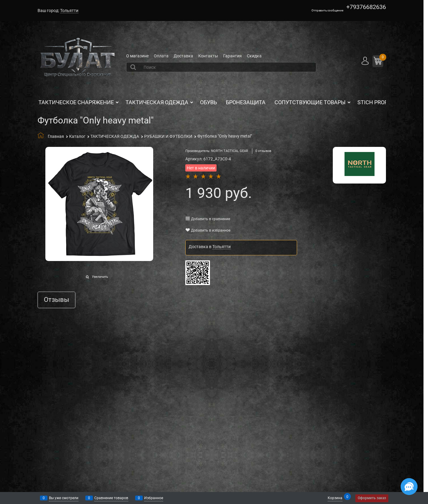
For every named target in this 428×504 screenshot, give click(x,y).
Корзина (335, 498)
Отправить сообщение (327, 10)
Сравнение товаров (111, 498)
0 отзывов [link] (263, 151)
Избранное (154, 498)
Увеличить (100, 277)
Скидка (254, 56)
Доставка (183, 56)
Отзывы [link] (56, 300)
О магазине (137, 56)
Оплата (161, 56)
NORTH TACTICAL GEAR (230, 151)
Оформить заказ (372, 498)
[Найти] (134, 67)
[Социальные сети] (409, 487)
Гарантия (232, 56)
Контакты (208, 56)
